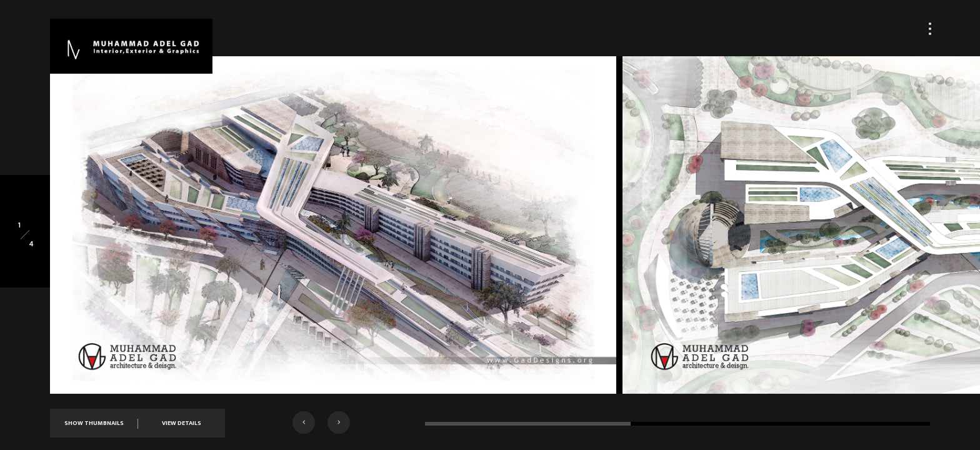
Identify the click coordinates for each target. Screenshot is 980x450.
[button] (304, 422)
